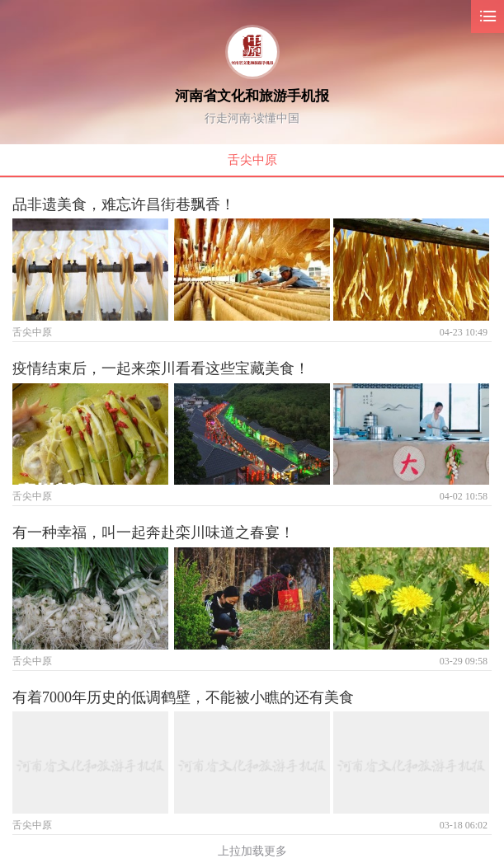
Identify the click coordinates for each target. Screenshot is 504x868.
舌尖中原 (252, 160)
